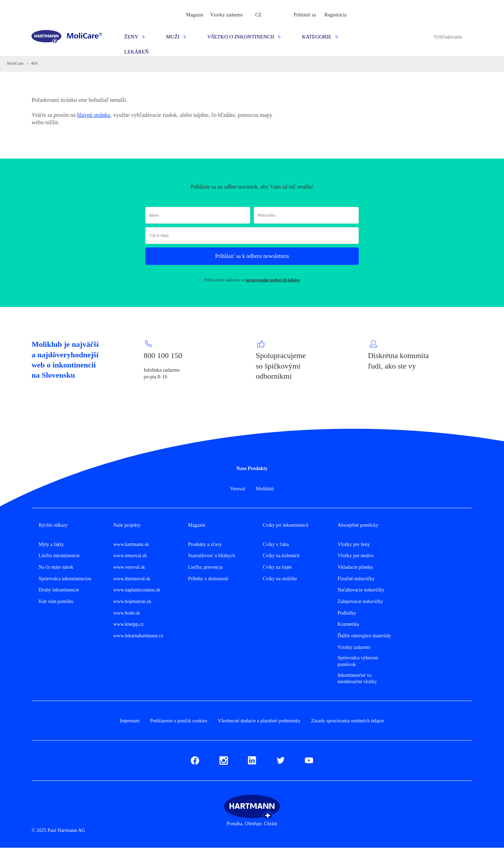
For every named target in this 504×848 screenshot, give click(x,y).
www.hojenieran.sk (132, 601)
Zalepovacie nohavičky (360, 601)
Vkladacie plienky (355, 567)
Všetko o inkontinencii (241, 37)
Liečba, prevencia (205, 567)
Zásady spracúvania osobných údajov (348, 721)
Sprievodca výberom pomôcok (358, 661)
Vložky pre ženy (354, 544)
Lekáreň (136, 52)
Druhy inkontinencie (59, 590)
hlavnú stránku (94, 115)
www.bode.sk (127, 613)
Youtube (309, 759)
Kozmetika (348, 624)
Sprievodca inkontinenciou (65, 579)
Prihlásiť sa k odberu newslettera (252, 256)
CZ (258, 15)
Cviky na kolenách (281, 556)
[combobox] (448, 37)
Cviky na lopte (277, 567)
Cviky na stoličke (280, 579)
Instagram (224, 759)
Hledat (469, 37)
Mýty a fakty (51, 544)
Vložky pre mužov (356, 556)
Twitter (281, 759)
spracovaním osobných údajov (273, 280)
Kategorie (317, 37)
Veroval (238, 489)
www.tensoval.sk (130, 556)
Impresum (130, 721)
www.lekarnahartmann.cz (138, 636)
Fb (193, 759)
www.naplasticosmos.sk (137, 590)
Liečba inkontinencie (59, 556)
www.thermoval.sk (132, 579)
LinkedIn (252, 759)
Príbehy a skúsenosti (208, 579)
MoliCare (15, 63)
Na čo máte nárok (56, 567)
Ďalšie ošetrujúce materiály (364, 636)
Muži (173, 37)
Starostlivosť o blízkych (211, 556)
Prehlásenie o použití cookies (179, 721)
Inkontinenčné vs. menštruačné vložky (357, 679)
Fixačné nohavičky (356, 579)
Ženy (131, 37)
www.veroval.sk (129, 567)
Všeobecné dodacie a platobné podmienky (259, 721)
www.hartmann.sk (131, 544)
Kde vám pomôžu (56, 601)
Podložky (347, 613)
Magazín (195, 15)
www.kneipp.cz (129, 624)
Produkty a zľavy (205, 544)
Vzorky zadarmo (227, 15)
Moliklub (265, 489)
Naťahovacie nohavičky (361, 590)
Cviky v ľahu (276, 544)
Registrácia (335, 15)
